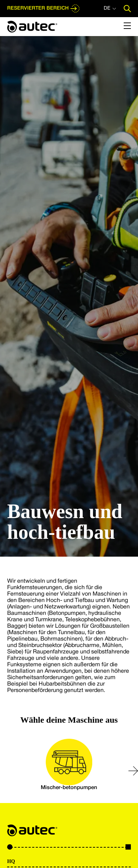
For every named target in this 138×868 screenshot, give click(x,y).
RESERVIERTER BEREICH (44, 9)
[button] (133, 771)
